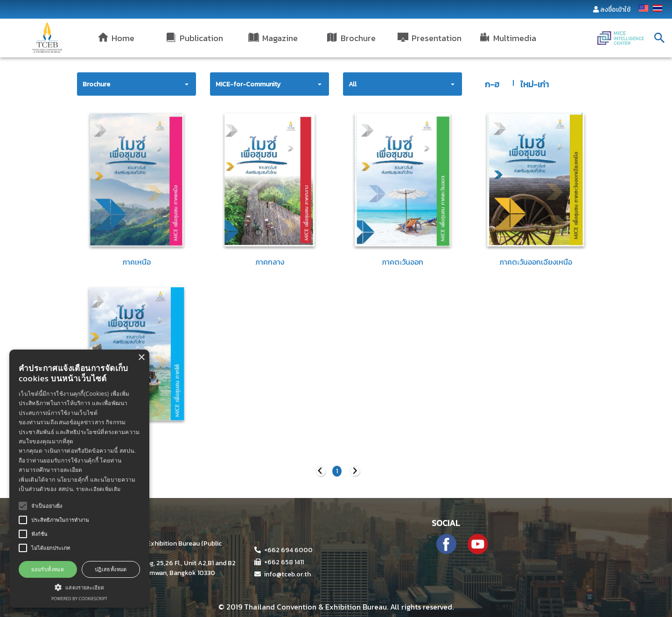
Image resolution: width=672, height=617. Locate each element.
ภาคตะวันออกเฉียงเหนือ (536, 262)
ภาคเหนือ (136, 262)
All (353, 84)
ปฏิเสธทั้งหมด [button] (111, 569)
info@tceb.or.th (283, 574)
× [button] (141, 358)
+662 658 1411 (279, 562)
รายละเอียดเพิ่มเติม (98, 489)
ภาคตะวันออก (402, 262)
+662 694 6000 (283, 550)
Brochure (96, 84)
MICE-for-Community (248, 84)
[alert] (79, 479)
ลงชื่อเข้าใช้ (615, 10)
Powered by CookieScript (79, 599)
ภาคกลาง (270, 262)
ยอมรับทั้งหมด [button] (48, 569)
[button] (79, 587)
